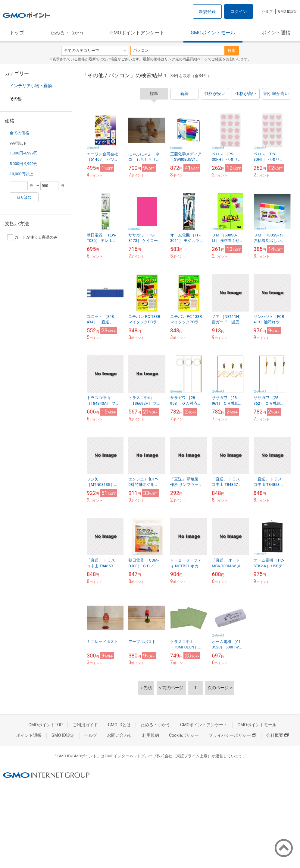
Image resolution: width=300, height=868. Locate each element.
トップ (17, 33)
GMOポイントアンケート (137, 33)
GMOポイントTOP (45, 725)
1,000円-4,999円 (24, 153)
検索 (232, 51)
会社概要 (277, 735)
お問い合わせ (120, 735)
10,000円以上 (21, 174)
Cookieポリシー (184, 735)
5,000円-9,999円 (24, 164)
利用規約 (151, 735)
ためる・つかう (67, 33)
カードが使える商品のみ (32, 237)
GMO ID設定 (288, 11)
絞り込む (24, 197)
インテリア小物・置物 (31, 86)
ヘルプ (267, 11)
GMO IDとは (119, 725)
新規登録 (207, 11)
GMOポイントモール (213, 33)
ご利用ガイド (85, 725)
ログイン (239, 11)
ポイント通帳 (276, 33)
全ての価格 (19, 133)
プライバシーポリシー (233, 735)
